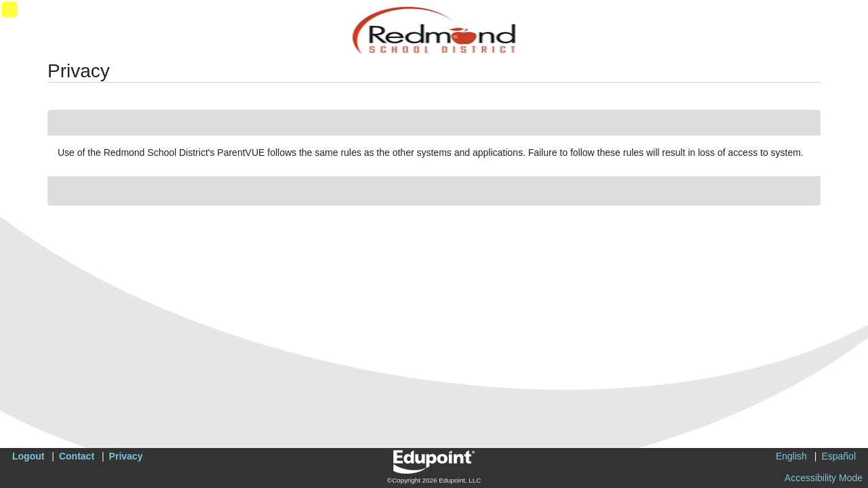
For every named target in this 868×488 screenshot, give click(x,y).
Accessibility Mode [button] (824, 478)
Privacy (126, 456)
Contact (77, 456)
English (791, 456)
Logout (28, 456)
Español (839, 456)
